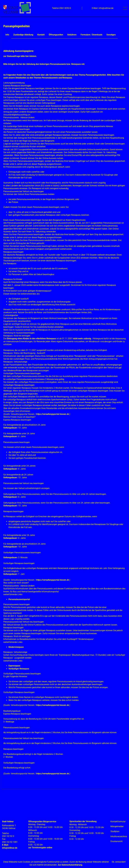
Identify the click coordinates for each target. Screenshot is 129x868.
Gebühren (72, 35)
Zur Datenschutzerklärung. (70, 865)
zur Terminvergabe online (40, 848)
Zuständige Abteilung (23, 35)
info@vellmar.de (10, 848)
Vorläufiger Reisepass (19, 669)
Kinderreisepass (16, 647)
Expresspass (14, 666)
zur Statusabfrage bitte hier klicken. (20, 56)
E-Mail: (5, 845)
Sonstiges (111, 35)
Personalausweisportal (19, 599)
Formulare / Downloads (91, 35)
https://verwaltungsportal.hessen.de (53, 414)
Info (7, 35)
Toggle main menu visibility (126, 7)
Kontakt (41, 35)
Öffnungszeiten (56, 35)
